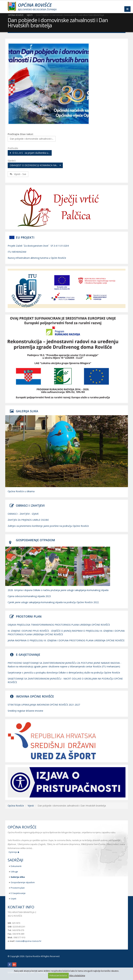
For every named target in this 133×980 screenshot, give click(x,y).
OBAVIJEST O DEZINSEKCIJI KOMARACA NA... (35, 165)
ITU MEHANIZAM (17, 252)
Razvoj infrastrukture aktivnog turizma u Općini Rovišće (37, 258)
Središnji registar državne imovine (25, 711)
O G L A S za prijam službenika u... (30, 153)
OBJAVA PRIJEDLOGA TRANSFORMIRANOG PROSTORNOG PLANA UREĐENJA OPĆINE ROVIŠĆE (59, 625)
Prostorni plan (18, 888)
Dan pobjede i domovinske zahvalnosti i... (32, 139)
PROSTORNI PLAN (29, 616)
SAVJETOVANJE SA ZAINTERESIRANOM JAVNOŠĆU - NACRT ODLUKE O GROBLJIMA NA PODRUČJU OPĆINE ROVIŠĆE (65, 680)
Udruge (14, 872)
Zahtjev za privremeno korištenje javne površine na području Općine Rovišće (48, 526)
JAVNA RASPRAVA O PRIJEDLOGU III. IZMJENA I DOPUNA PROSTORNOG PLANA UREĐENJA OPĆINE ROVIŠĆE (66, 640)
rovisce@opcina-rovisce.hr (28, 941)
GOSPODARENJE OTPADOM (35, 540)
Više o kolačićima (77, 975)
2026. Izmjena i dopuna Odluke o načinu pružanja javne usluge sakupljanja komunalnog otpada (58, 590)
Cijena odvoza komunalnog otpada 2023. (29, 596)
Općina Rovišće (16, 15)
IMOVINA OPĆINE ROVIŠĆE (35, 696)
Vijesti (30, 15)
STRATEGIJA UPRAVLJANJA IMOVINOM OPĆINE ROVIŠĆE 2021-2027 (44, 705)
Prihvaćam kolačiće (58, 975)
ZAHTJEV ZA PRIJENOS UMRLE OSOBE (28, 520)
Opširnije (14, 852)
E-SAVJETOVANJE (28, 655)
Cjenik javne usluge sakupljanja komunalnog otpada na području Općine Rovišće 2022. (53, 602)
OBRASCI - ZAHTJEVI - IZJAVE (23, 514)
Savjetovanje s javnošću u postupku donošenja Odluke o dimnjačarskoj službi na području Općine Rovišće (64, 673)
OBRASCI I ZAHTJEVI (30, 505)
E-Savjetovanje (18, 893)
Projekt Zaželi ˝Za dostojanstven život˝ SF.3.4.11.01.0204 (38, 246)
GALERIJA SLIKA (27, 411)
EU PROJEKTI (25, 237)
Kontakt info (21, 907)
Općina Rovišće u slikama (21, 491)
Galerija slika (18, 877)
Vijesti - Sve (18, 174)
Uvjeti (13, 899)
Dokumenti (16, 866)
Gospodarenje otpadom (23, 882)
